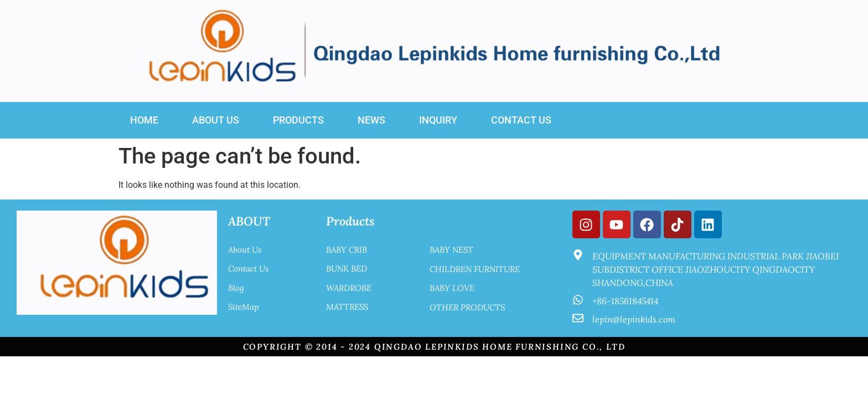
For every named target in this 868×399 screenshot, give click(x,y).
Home (144, 120)
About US (216, 120)
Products (298, 120)
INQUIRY (438, 120)
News (371, 120)
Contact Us (521, 120)
